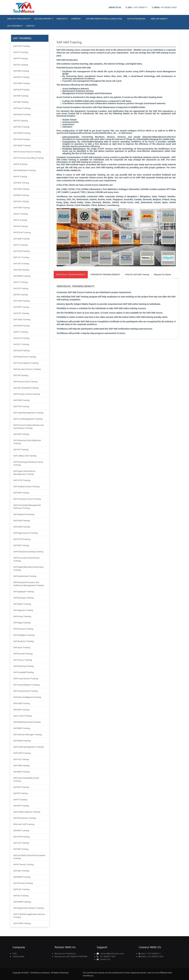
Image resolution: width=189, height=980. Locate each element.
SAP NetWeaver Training (25, 170)
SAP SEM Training (21, 239)
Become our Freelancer (65, 954)
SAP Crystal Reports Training (26, 685)
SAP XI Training (20, 177)
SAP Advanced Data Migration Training (27, 442)
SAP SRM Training (21, 83)
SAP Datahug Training (23, 666)
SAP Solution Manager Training (28, 734)
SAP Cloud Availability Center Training (26, 779)
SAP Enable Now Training (25, 576)
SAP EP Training (21, 793)
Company (76, 19)
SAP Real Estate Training (25, 357)
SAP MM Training (21, 71)
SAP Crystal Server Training (26, 691)
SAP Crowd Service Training (26, 678)
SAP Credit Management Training (28, 747)
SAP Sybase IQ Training (24, 514)
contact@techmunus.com (112, 954)
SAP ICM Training (21, 270)
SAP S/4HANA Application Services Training (29, 916)
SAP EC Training (21, 214)
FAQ (14, 954)
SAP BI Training (20, 164)
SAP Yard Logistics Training (26, 363)
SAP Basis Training (22, 114)
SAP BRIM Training (22, 877)
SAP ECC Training (21, 344)
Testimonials (18, 956)
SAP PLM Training (21, 90)
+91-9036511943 (165, 7)
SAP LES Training (21, 201)
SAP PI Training (20, 800)
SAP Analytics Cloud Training (26, 486)
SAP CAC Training (21, 257)
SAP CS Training (21, 245)
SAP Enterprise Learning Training (28, 552)
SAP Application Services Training (28, 908)
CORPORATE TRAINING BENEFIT (105, 274)
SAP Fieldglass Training (24, 635)
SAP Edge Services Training (26, 533)
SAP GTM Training (21, 837)
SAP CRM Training (21, 208)
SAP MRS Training (21, 772)
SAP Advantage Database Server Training (28, 463)
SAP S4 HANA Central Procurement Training (29, 857)
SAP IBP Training (21, 849)
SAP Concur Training (23, 660)
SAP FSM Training (21, 301)
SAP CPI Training (21, 288)
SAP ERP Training (21, 307)
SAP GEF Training (21, 545)
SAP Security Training (23, 883)
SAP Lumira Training (23, 716)
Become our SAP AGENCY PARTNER (71, 956)
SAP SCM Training (21, 251)
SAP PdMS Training (22, 741)
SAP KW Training (21, 787)
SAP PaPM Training (22, 902)
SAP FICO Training (22, 46)
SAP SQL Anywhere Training (26, 388)
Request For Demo (162, 274)
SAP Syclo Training (22, 647)
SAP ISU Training (21, 896)
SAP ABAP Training (22, 145)
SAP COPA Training (22, 753)
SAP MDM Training (22, 276)
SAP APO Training (21, 127)
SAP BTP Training (21, 806)
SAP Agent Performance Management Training (24, 473)
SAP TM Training (21, 375)
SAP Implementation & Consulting (104, 19)
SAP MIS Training (21, 183)
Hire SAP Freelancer (19, 19)
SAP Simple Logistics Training (27, 812)
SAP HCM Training (22, 139)
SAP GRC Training (21, 871)
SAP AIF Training (21, 449)
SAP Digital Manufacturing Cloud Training (28, 568)
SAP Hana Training (22, 108)
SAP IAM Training (21, 493)
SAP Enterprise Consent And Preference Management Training (29, 584)
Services (62, 19)
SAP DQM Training (22, 703)
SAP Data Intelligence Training (27, 697)
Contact (30, 26)
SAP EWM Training (22, 133)
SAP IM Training (21, 226)
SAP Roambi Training (23, 654)
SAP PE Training (21, 295)
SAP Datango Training (23, 598)
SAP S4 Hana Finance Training (27, 152)
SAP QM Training (21, 102)
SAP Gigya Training (22, 623)
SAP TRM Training (21, 765)
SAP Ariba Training (22, 319)
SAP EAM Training (21, 326)
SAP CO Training (21, 52)
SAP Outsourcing (136, 19)
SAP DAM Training (22, 527)
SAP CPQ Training (21, 406)
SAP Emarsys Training (23, 629)
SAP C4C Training (21, 843)
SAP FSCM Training (22, 232)
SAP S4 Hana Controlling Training (28, 158)
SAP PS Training (21, 121)
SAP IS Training (20, 220)
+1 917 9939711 (137, 7)
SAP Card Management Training (28, 419)
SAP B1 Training (21, 332)
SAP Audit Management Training (28, 413)
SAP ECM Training (21, 350)
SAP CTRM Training (22, 923)
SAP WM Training (21, 189)
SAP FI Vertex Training (23, 864)
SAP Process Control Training (27, 394)
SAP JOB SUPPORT (44, 19)
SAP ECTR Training (22, 539)
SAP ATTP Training (22, 480)
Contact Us (105, 959)
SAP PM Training (21, 96)
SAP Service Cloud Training (25, 382)
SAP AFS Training (21, 263)
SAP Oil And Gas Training (25, 818)
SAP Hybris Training (22, 604)
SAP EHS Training (21, 77)
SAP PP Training (21, 58)
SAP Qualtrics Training (23, 641)
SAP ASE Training (21, 434)
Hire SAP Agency (159, 19)
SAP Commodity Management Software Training (27, 507)
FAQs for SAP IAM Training (137, 274)
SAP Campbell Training (24, 672)
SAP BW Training (21, 195)
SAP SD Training (21, 65)
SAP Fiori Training (21, 338)
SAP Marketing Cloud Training (27, 722)
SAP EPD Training (21, 710)
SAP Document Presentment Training (26, 559)
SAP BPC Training (21, 830)
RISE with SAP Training (24, 824)
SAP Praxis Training (22, 616)
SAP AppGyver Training (24, 591)
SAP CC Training (21, 282)
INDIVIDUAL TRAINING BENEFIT (71, 274)
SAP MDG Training (22, 728)
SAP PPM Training (21, 400)
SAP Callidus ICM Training (25, 456)
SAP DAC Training (21, 889)
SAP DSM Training (22, 520)
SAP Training (15, 26)
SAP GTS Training (21, 313)
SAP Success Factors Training (27, 369)
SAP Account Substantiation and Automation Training (28, 427)
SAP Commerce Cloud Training (27, 499)
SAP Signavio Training (23, 610)
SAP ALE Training (21, 759)
